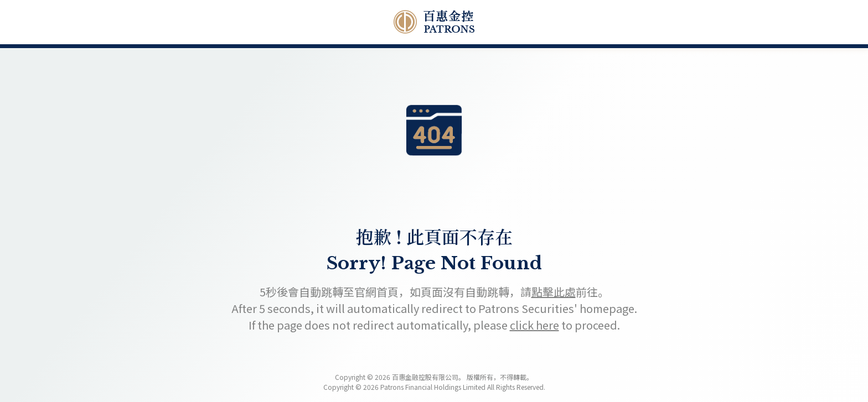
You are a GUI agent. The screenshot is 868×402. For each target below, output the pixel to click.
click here (534, 325)
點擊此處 (554, 292)
